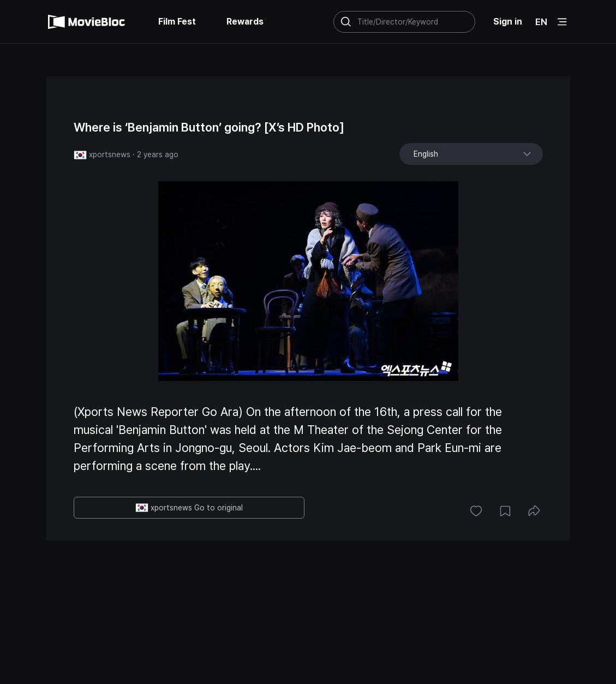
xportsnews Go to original (189, 508)
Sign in (508, 22)
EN (541, 22)
